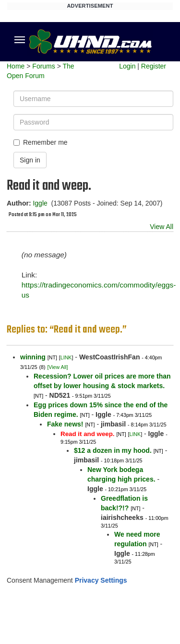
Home (16, 66)
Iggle (40, 203)
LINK (66, 357)
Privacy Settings (101, 580)
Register (154, 66)
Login (127, 66)
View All (162, 227)
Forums (43, 66)
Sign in (30, 160)
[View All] (57, 367)
